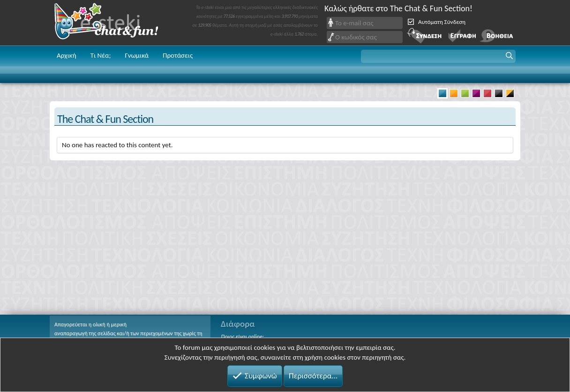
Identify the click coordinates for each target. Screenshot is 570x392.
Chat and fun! (113, 23)
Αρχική (67, 55)
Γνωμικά (137, 55)
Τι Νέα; (101, 55)
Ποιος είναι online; (243, 337)
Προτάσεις (178, 55)
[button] (438, 56)
